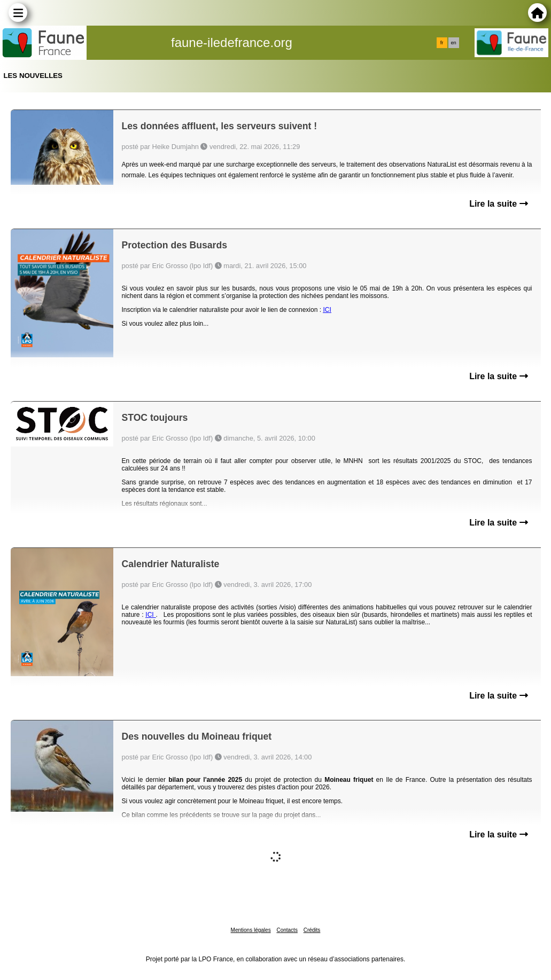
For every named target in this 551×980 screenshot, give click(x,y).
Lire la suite (498, 204)
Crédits (312, 930)
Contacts (287, 930)
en (453, 43)
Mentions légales (251, 930)
